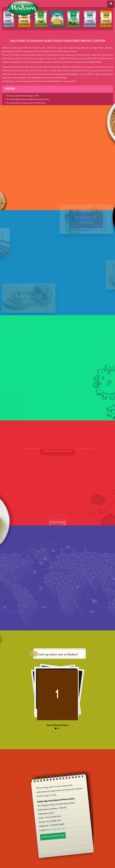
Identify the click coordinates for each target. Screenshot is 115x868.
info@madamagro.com (55, 829)
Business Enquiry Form (53, 836)
